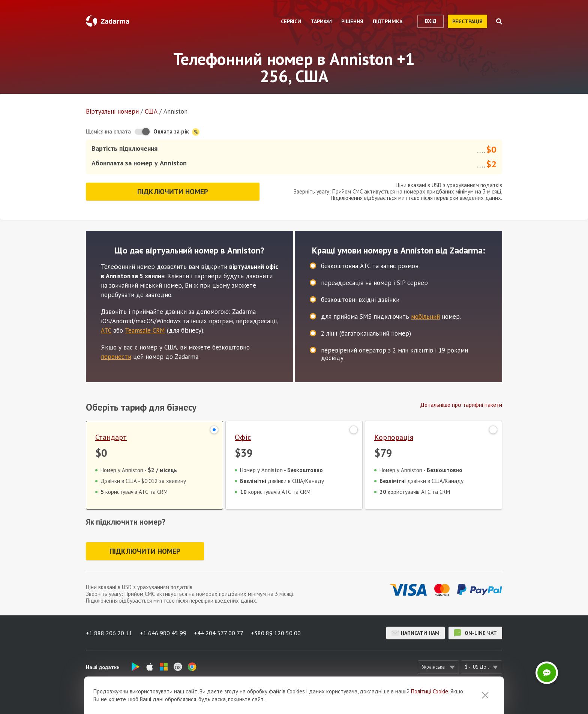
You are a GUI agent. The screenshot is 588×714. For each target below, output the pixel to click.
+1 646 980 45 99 (163, 633)
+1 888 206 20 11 (109, 633)
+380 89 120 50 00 (276, 633)
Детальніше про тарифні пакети (461, 405)
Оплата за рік (176, 132)
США (151, 111)
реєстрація (467, 21)
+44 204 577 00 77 (219, 633)
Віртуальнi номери (112, 111)
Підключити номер (173, 192)
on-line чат (475, 633)
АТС (106, 330)
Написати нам (415, 633)
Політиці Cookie (430, 691)
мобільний (425, 316)
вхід (431, 21)
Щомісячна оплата (108, 131)
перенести (116, 357)
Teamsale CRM (145, 330)
